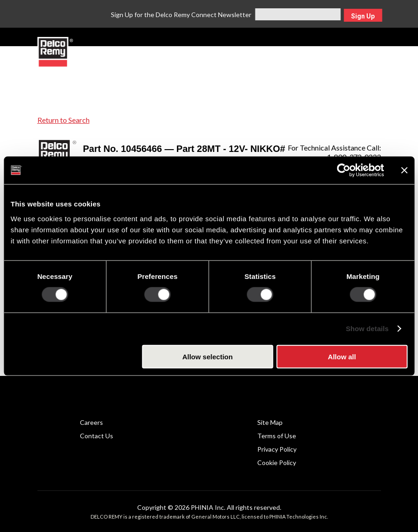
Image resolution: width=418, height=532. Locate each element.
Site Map (270, 422)
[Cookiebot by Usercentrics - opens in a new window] (343, 170)
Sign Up (363, 16)
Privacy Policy (277, 449)
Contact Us (97, 436)
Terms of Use (277, 436)
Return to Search (64, 120)
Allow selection (208, 356)
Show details (367, 329)
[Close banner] (404, 170)
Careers (91, 422)
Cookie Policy (277, 462)
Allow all (342, 356)
